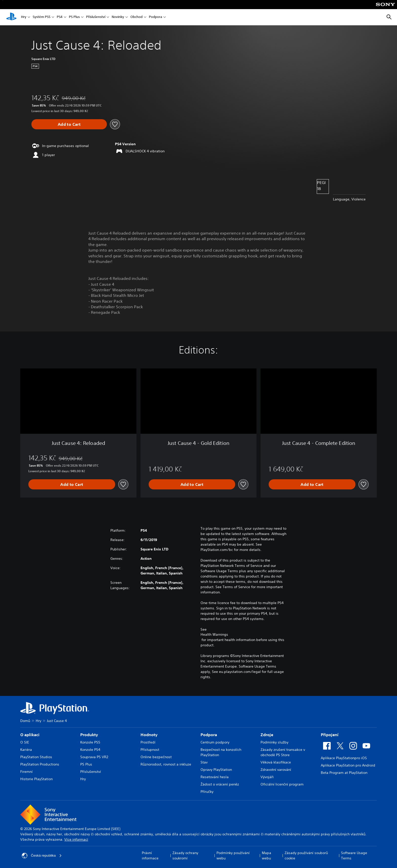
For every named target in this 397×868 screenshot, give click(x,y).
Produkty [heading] (89, 735)
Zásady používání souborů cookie (306, 855)
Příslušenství (96, 17)
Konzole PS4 (90, 750)
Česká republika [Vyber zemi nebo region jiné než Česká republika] (42, 856)
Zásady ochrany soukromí (185, 855)
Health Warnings (214, 634)
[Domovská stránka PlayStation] (11, 17)
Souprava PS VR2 (94, 757)
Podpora (155, 17)
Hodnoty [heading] (149, 735)
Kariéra (26, 750)
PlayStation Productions (40, 764)
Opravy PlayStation (216, 770)
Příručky (207, 792)
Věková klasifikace (276, 762)
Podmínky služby (274, 742)
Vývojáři (267, 777)
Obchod (136, 17)
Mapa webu (266, 855)
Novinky (118, 17)
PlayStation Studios (36, 757)
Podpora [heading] (209, 735)
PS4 (60, 17)
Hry (24, 17)
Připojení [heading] (330, 735)
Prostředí (148, 742)
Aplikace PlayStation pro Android (348, 765)
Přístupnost (150, 750)
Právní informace (150, 855)
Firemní (26, 772)
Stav (204, 762)
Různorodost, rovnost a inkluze (166, 764)
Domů (25, 721)
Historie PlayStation (36, 779)
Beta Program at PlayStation (344, 773)
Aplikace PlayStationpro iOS (344, 758)
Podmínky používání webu (233, 855)
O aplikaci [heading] (30, 735)
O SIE (25, 742)
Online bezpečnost (156, 757)
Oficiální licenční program (282, 784)
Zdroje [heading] (267, 735)
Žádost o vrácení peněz (220, 784)
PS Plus (74, 17)
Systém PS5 (42, 17)
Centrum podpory (215, 742)
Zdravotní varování (276, 770)
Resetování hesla (215, 777)
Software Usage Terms (354, 855)
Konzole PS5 (90, 742)
